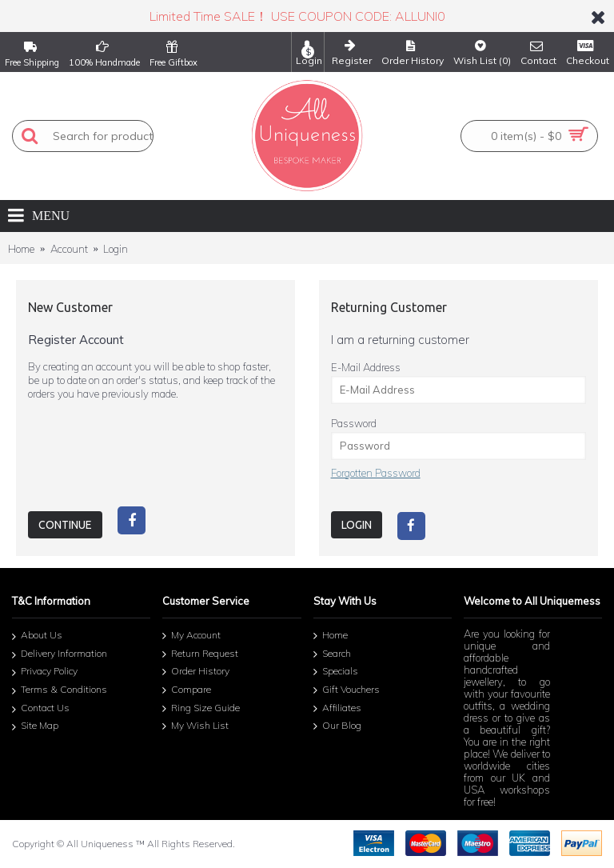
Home (21, 249)
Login (116, 249)
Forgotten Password (376, 473)
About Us (37, 637)
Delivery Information (60, 655)
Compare (187, 690)
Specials (336, 672)
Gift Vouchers (347, 690)
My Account (191, 636)
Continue (65, 525)
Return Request (200, 654)
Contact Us (41, 709)
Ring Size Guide (201, 709)
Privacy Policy (45, 673)
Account (69, 249)
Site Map (35, 727)
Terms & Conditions (60, 691)
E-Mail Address (366, 367)
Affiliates (337, 709)
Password (354, 423)
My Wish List (195, 726)
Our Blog (337, 726)
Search (332, 654)
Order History (196, 672)
